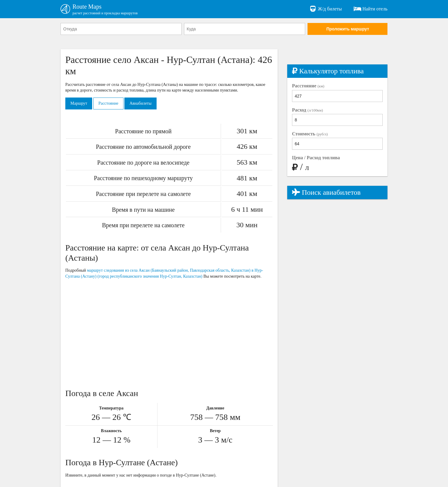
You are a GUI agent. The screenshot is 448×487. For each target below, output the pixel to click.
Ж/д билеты (326, 9)
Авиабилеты (140, 103)
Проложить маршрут (348, 29)
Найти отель (371, 9)
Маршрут (79, 103)
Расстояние (108, 103)
